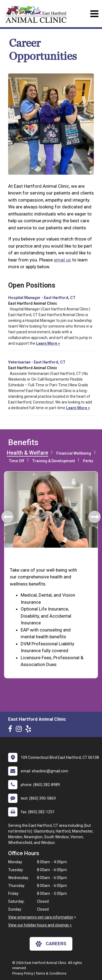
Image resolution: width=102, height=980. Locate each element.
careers (51, 944)
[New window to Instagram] (20, 730)
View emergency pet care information (41, 917)
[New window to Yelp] (30, 730)
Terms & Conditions (51, 973)
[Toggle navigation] (94, 14)
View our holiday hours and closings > (40, 925)
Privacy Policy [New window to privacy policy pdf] (23, 973)
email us (62, 260)
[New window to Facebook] (12, 730)
